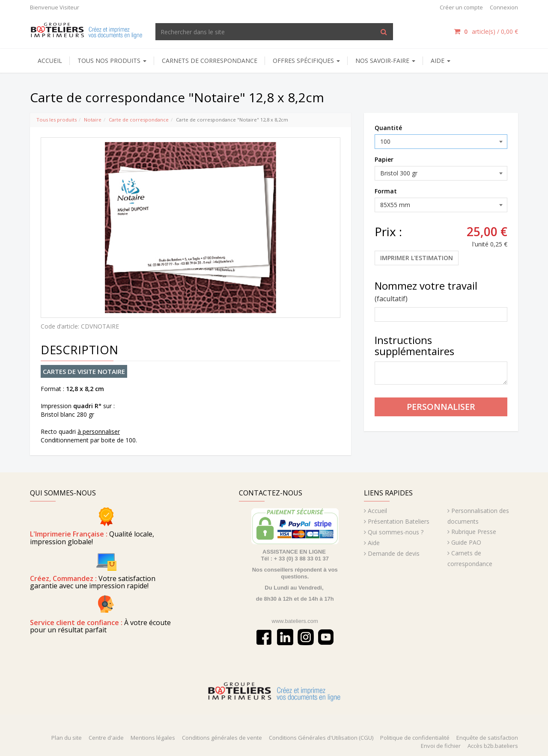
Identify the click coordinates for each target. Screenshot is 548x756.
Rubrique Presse (474, 532)
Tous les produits (57, 120)
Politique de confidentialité (415, 738)
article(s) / (486, 31)
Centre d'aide (106, 738)
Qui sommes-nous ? (396, 532)
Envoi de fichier (441, 746)
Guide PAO (466, 542)
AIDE (441, 61)
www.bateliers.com (295, 621)
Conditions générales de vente (222, 738)
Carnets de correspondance (210, 61)
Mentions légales (153, 738)
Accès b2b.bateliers (493, 746)
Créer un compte (461, 7)
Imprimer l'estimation (417, 258)
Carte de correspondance (139, 120)
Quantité (388, 128)
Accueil (50, 61)
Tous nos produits (112, 61)
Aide (374, 543)
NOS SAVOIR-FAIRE (385, 61)
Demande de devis (394, 553)
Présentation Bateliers (399, 521)
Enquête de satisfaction (487, 738)
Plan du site (67, 738)
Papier (384, 159)
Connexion (504, 7)
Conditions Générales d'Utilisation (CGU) (321, 738)
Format (386, 191)
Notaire (93, 120)
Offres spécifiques (306, 61)
